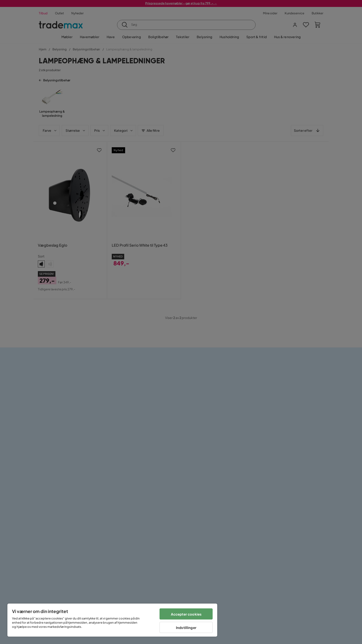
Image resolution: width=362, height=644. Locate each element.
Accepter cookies (186, 614)
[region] (112, 620)
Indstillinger (186, 627)
